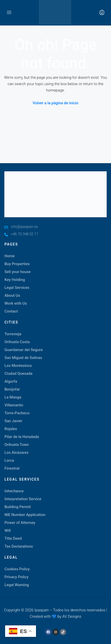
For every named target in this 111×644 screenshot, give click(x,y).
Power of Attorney (20, 523)
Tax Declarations (19, 546)
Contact (11, 311)
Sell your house (17, 272)
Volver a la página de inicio (55, 103)
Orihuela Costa (17, 342)
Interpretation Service (23, 499)
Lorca (9, 460)
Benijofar (12, 389)
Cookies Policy (17, 569)
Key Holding (15, 280)
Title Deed (13, 538)
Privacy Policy (16, 577)
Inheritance (14, 491)
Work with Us (16, 303)
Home (9, 256)
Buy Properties (17, 264)
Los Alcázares (16, 453)
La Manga (13, 397)
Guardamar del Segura (23, 350)
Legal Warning (17, 585)
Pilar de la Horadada (22, 437)
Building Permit (17, 507)
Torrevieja (13, 334)
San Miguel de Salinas (23, 358)
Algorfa (11, 381)
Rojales (11, 429)
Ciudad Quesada (18, 373)
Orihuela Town (17, 445)
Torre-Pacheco (17, 413)
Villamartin (14, 405)
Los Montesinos (18, 366)
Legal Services (17, 288)
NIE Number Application (25, 515)
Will (8, 531)
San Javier (13, 421)
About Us (12, 295)
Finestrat (12, 468)
